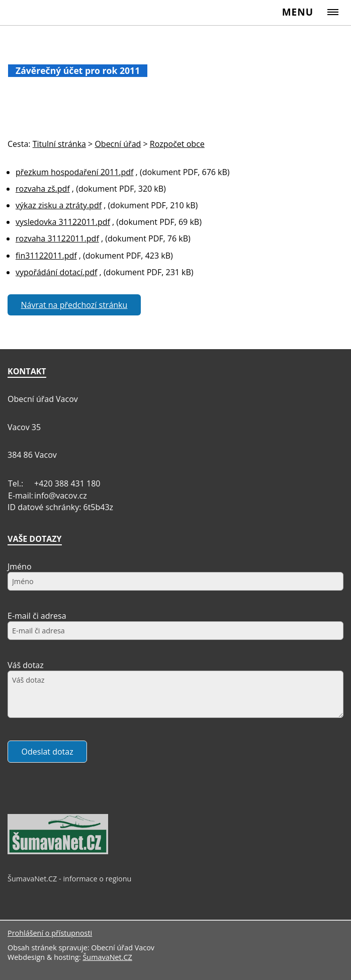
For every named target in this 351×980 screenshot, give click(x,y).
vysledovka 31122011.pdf (63, 222)
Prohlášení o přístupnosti (50, 933)
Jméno (20, 566)
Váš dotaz (26, 665)
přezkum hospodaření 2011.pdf (74, 172)
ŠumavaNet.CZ (107, 957)
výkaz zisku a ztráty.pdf (59, 205)
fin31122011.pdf (46, 256)
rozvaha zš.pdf (43, 189)
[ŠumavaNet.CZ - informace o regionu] (58, 852)
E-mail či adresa (37, 616)
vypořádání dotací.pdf (56, 272)
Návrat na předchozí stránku (74, 305)
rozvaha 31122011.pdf (57, 238)
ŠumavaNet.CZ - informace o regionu (69, 879)
